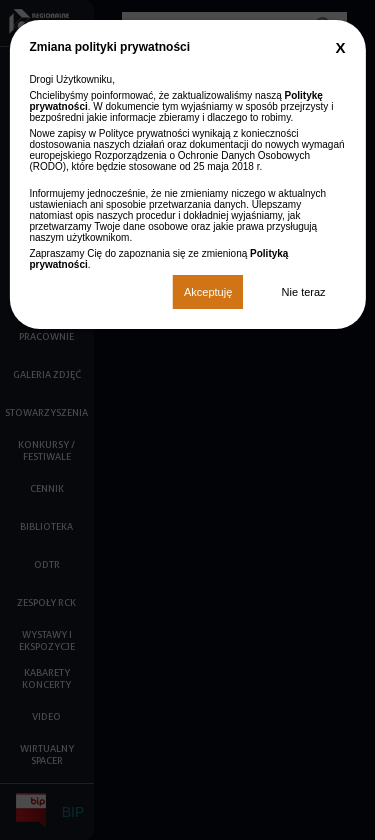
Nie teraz (304, 292)
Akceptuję (208, 292)
